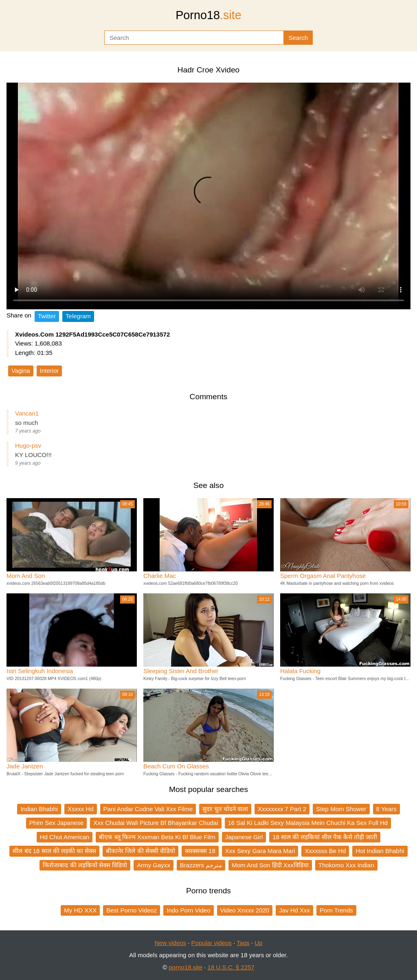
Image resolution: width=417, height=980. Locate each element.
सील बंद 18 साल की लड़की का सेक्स (54, 851)
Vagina (21, 371)
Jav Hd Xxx (294, 910)
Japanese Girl (244, 837)
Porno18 (208, 15)
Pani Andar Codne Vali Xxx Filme (148, 809)
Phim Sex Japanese (56, 823)
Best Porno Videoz (132, 910)
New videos (171, 943)
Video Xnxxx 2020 (245, 910)
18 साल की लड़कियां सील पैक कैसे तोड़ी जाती (325, 837)
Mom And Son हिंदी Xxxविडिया (270, 865)
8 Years (386, 809)
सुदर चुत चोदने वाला (225, 809)
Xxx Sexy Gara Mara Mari (260, 851)
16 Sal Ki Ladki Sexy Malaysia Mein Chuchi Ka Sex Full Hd (308, 823)
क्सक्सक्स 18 (200, 851)
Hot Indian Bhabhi (380, 851)
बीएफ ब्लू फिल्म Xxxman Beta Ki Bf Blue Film (157, 837)
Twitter (47, 316)
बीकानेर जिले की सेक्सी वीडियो (140, 851)
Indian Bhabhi (39, 809)
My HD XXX (80, 910)
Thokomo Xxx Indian (346, 865)
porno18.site (186, 967)
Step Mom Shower (341, 809)
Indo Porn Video (188, 910)
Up (258, 943)
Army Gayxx (154, 865)
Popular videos (212, 943)
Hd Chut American (65, 837)
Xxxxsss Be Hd (325, 851)
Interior (49, 371)
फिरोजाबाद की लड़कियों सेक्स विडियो (85, 865)
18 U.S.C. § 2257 (231, 967)
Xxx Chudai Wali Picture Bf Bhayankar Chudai (156, 823)
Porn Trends (336, 910)
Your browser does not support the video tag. (208, 196)
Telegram (78, 316)
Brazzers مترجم (201, 865)
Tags (243, 943)
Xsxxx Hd (80, 809)
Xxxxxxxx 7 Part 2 (282, 809)
